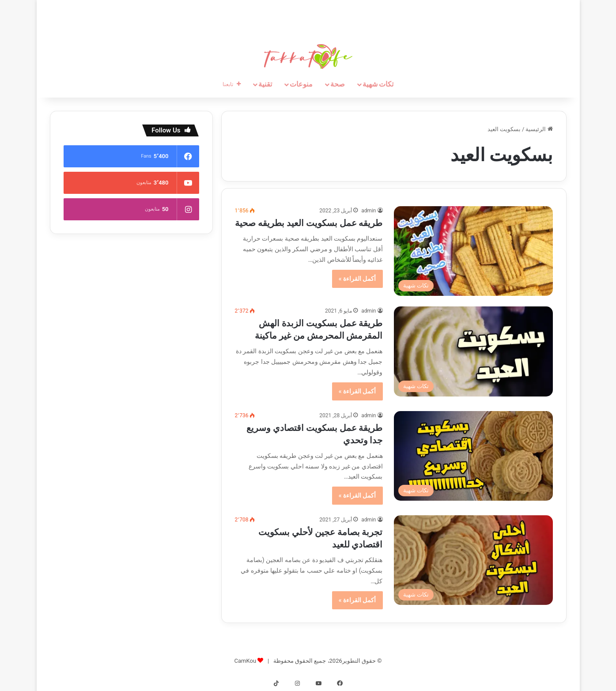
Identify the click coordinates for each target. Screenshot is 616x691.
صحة (338, 84)
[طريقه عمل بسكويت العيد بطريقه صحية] (473, 251)
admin (368, 211)
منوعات (301, 84)
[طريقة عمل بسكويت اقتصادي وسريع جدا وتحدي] (473, 456)
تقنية (265, 84)
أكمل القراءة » (357, 279)
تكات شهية (378, 84)
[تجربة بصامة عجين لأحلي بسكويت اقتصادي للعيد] (473, 560)
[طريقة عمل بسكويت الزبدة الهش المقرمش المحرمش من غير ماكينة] (473, 351)
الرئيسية (539, 129)
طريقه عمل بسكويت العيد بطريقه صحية (309, 223)
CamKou (246, 661)
